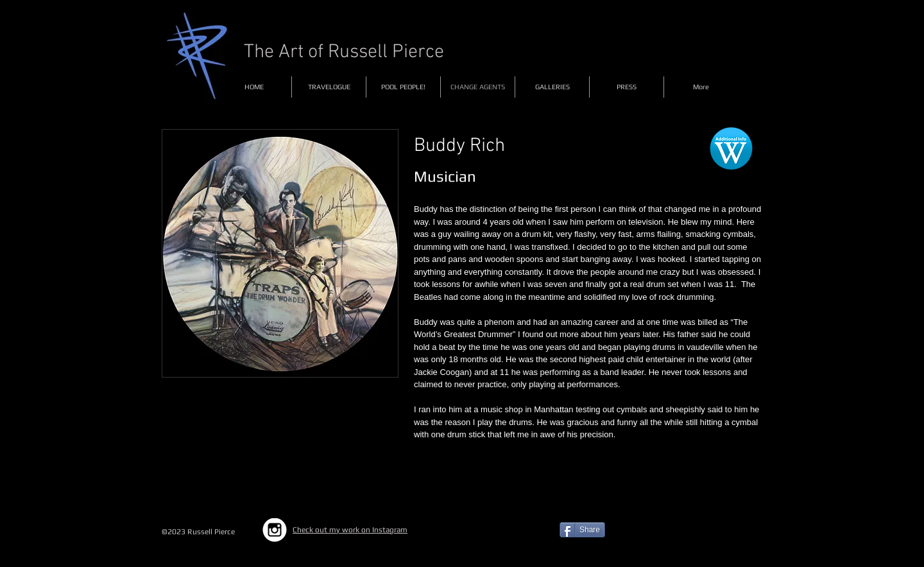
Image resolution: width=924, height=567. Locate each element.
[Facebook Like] (696, 535)
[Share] (582, 530)
